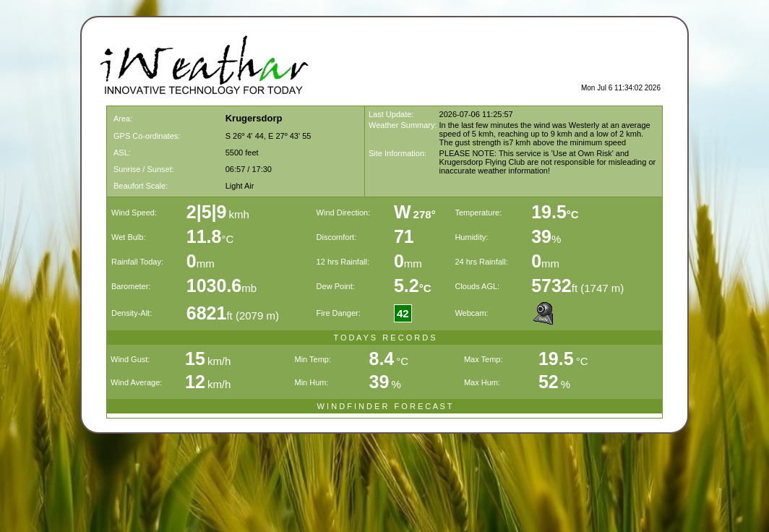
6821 (207, 313)
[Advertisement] (491, 62)
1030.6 (214, 286)
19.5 (555, 212)
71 (404, 236)
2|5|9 (207, 212)
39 (541, 236)
